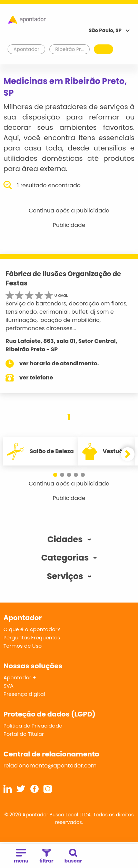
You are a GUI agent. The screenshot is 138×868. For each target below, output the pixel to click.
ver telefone (36, 378)
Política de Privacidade (33, 726)
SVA (8, 686)
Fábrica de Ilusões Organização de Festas (63, 279)
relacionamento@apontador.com (50, 766)
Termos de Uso (23, 646)
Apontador (27, 49)
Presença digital (24, 694)
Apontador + (20, 677)
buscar (73, 856)
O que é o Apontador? (32, 629)
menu (21, 856)
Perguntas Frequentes (32, 637)
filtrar (46, 856)
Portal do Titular (24, 734)
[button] (55, 475)
